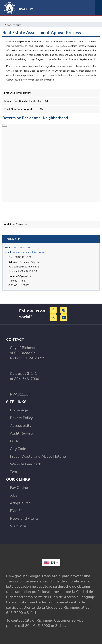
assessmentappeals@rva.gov (28, 252)
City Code (18, 449)
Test (14, 472)
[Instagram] (64, 310)
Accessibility (21, 426)
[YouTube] (64, 318)
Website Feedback (25, 464)
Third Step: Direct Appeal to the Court (25, 109)
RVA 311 (17, 511)
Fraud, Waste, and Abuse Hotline (38, 456)
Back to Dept (13, 25)
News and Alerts (24, 518)
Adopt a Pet (20, 503)
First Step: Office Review (18, 93)
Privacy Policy (21, 418)
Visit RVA (18, 526)
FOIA (14, 441)
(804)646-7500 (22, 248)
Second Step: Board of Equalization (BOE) (27, 101)
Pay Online (19, 488)
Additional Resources (16, 224)
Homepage (19, 410)
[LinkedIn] (54, 318)
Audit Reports (22, 433)
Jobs (14, 495)
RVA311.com (21, 394)
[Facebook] (54, 310)
